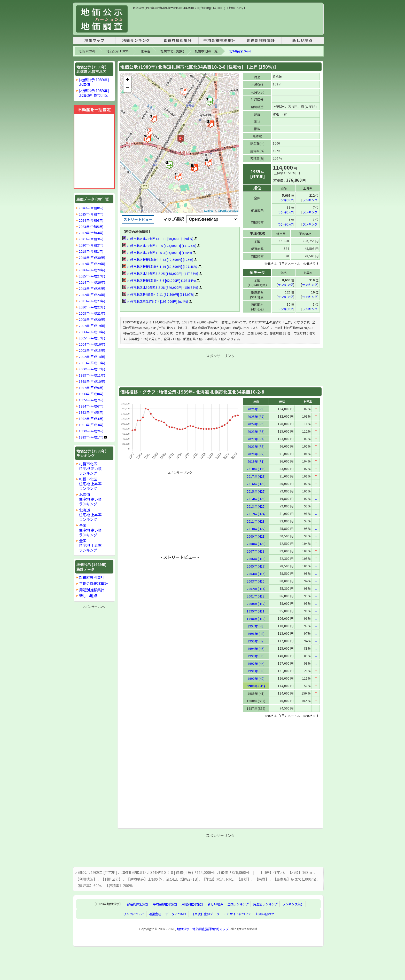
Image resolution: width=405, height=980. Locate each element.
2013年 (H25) (256, 506)
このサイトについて (237, 914)
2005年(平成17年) (92, 338)
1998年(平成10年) (92, 381)
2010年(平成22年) (92, 307)
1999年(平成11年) (92, 375)
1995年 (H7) (256, 641)
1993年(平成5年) (91, 412)
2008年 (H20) (256, 543)
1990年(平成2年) (91, 431)
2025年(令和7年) (91, 214)
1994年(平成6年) (91, 406)
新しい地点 (302, 40)
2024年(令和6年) (91, 220)
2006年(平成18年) (92, 332)
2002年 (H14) (256, 588)
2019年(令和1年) (91, 251)
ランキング (285, 200)
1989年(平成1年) (91, 437)
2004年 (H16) (256, 573)
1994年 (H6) (256, 648)
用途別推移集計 (261, 40)
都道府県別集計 (178, 40)
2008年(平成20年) (92, 320)
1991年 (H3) (256, 671)
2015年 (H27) (256, 491)
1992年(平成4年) (91, 419)
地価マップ (95, 40)
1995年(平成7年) (91, 400)
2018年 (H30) (256, 469)
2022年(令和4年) (91, 233)
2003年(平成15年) (92, 350)
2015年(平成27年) (92, 276)
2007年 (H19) (256, 551)
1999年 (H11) (256, 611)
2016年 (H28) (256, 484)
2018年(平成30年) (92, 258)
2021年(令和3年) (91, 239)
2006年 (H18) (256, 558)
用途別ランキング (266, 904)
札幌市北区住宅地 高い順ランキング (90, 468)
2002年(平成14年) (92, 357)
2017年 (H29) (256, 476)
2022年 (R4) (256, 439)
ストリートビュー (138, 219)
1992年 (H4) (256, 663)
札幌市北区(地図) (172, 51)
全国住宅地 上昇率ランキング (90, 545)
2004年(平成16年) (92, 344)
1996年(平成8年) (91, 394)
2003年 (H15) (256, 581)
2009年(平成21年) (92, 313)
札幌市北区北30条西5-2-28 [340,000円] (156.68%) (160, 287)
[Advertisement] (227, 22)
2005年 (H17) (256, 566)
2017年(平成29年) (92, 264)
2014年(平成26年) (92, 282)
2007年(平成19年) (92, 326)
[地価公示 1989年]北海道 (94, 82)
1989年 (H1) (256, 686)
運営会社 (155, 914)
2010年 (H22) (256, 528)
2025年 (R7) (256, 416)
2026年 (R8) (256, 409)
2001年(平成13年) (92, 363)
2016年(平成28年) (92, 270)
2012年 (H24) (256, 513)
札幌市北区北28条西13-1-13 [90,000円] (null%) (158, 239)
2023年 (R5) (256, 431)
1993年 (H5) (256, 656)
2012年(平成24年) (92, 295)
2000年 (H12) (256, 603)
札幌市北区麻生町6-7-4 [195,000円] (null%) (155, 301)
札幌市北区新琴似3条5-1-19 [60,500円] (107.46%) (160, 266)
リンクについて (134, 914)
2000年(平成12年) (92, 369)
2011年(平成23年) (92, 301)
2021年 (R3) (256, 446)
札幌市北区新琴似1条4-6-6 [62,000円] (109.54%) (159, 280)
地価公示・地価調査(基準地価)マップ (203, 929)
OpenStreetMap (228, 211)
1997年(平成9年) (91, 388)
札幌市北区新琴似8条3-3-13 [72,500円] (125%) (158, 260)
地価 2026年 (87, 51)
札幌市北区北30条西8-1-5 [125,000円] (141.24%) (159, 246)
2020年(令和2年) (91, 245)
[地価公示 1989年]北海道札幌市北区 (94, 93)
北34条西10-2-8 (240, 51)
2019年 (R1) (256, 461)
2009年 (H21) (256, 536)
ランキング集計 (293, 904)
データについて (176, 914)
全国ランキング (238, 904)
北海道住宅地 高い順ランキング (90, 499)
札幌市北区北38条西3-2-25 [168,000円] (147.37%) (160, 273)
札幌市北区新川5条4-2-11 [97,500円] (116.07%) (158, 294)
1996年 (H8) (256, 633)
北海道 (145, 51)
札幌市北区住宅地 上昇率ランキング (90, 484)
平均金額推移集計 (219, 40)
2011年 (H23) (256, 521)
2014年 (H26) (256, 499)
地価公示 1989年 (118, 51)
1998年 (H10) (256, 618)
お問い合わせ (265, 914)
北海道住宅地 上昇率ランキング (90, 515)
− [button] (127, 88)
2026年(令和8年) (91, 208)
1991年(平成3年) (91, 425)
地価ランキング (136, 40)
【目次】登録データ (205, 914)
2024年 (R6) (256, 424)
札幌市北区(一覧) (207, 51)
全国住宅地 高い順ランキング (90, 530)
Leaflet (209, 211)
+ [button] (127, 80)
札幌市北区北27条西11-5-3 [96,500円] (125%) (157, 253)
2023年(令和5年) (91, 227)
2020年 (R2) (256, 454)
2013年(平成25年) (92, 289)
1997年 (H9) (256, 626)
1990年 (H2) (256, 678)
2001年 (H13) (256, 596)
